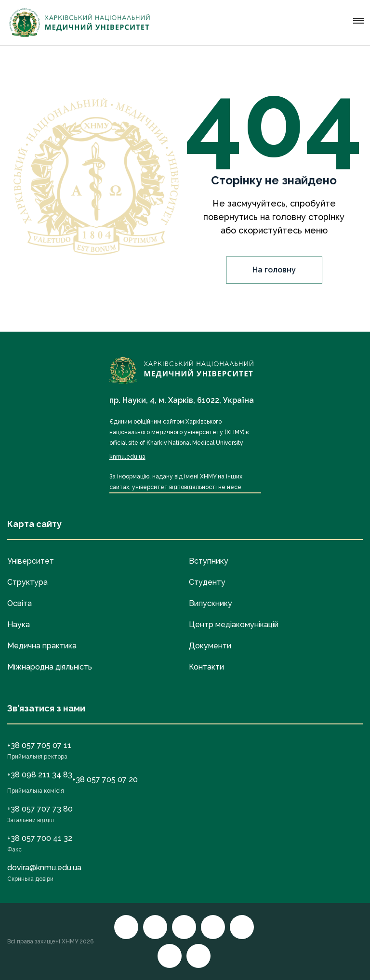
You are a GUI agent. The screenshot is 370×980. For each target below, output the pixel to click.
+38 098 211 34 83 (40, 775)
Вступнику (209, 561)
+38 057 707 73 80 (40, 809)
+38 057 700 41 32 (40, 838)
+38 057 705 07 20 (105, 780)
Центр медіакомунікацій (234, 625)
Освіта (20, 603)
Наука (19, 625)
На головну (274, 270)
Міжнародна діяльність (50, 667)
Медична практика (42, 646)
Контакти (206, 667)
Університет (31, 561)
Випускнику (211, 603)
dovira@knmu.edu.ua (44, 868)
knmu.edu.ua (127, 457)
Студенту (207, 582)
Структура (27, 582)
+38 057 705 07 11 (39, 745)
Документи (210, 646)
